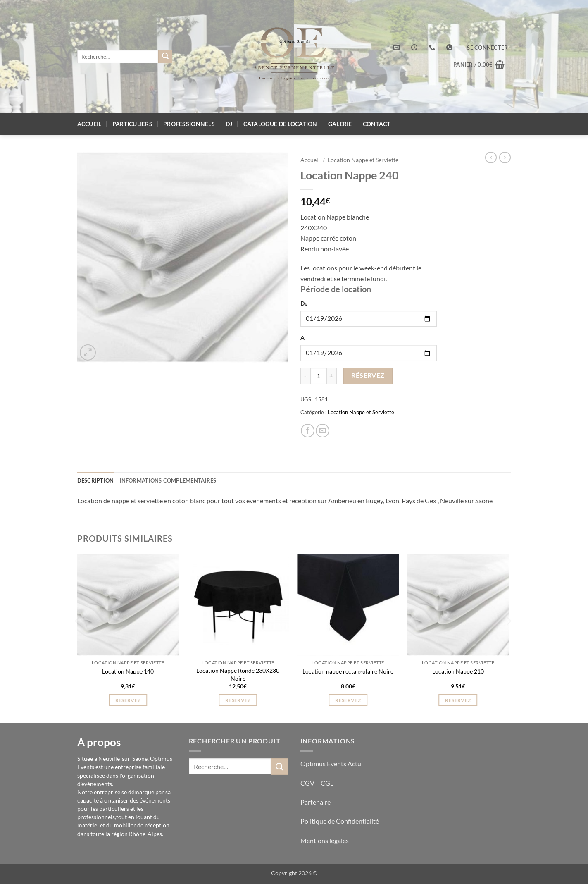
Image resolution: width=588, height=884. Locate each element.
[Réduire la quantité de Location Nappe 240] (305, 376)
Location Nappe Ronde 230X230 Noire (238, 674)
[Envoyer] (165, 57)
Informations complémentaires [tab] (168, 480)
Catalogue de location (280, 124)
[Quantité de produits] (319, 376)
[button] (487, 48)
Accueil (89, 124)
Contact (377, 124)
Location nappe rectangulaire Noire (348, 671)
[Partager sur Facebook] (308, 431)
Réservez (368, 375)
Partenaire (316, 802)
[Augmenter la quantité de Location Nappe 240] (332, 376)
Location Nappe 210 (458, 671)
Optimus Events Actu (331, 763)
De (304, 303)
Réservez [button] (128, 700)
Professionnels (189, 124)
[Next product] (491, 158)
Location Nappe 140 (128, 671)
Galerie (340, 124)
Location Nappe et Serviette (363, 160)
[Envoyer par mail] (323, 431)
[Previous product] (505, 158)
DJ (229, 124)
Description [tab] (96, 480)
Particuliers (132, 124)
